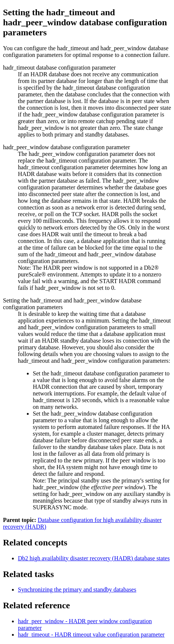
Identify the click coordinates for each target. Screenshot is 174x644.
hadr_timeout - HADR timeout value (91, 635)
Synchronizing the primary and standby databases (77, 589)
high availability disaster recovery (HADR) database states (94, 558)
